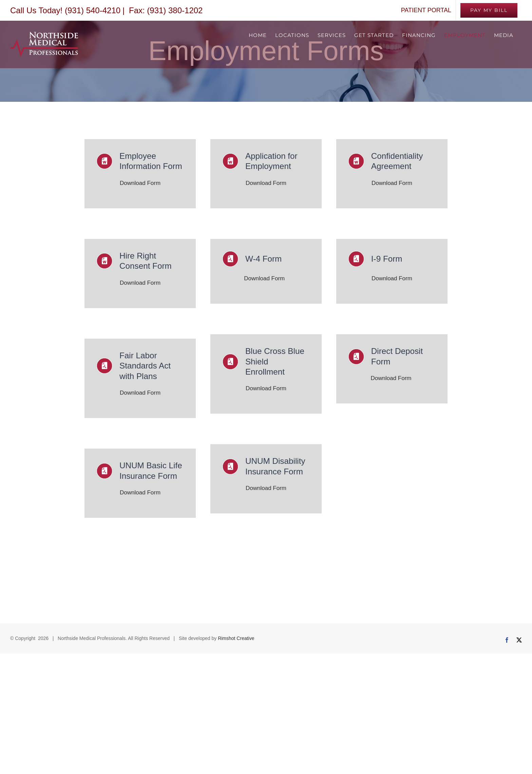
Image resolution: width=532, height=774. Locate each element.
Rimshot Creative (236, 630)
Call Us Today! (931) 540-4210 (65, 10)
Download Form (140, 181)
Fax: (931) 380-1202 (165, 10)
